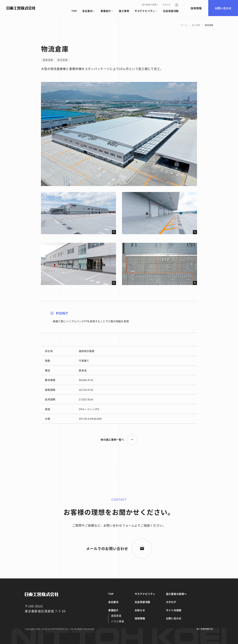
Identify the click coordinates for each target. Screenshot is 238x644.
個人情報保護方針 (205, 629)
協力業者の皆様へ (150, 5)
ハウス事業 (118, 621)
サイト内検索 (174, 610)
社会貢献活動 (171, 11)
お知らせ (140, 610)
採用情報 (196, 8)
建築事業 (116, 616)
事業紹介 (106, 11)
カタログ (167, 5)
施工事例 (124, 11)
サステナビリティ (145, 11)
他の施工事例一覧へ (112, 440)
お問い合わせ (223, 8)
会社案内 (87, 11)
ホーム (184, 25)
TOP (74, 11)
